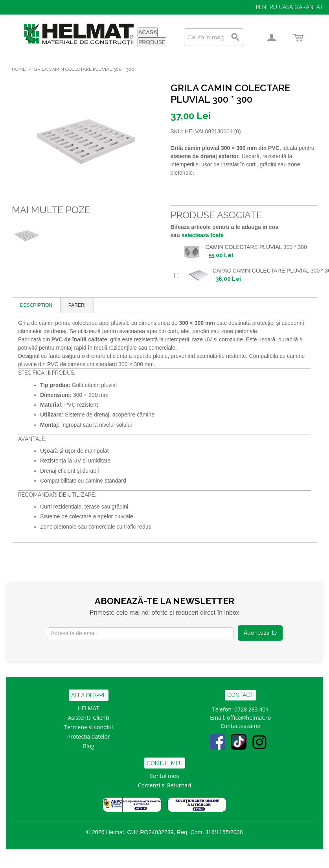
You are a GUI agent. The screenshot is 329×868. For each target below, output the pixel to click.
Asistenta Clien (87, 718)
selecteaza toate (203, 235)
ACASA (148, 32)
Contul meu (165, 776)
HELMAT (89, 708)
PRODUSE (152, 42)
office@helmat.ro (249, 718)
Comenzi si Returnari (165, 785)
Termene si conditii (88, 727)
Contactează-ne (240, 726)
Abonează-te (260, 633)
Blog (89, 746)
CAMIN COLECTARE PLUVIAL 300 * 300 (256, 247)
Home (19, 69)
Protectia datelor (89, 736)
